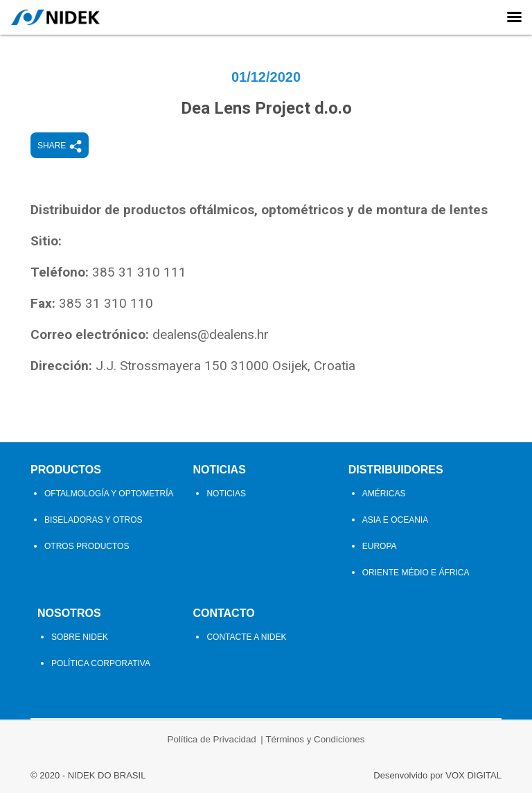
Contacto (223, 613)
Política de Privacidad (212, 739)
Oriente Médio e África (416, 573)
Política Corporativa (101, 663)
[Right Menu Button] (514, 17)
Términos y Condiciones (315, 739)
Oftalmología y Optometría (109, 494)
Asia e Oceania (395, 520)
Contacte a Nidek (246, 637)
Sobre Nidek (80, 637)
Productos (66, 470)
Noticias (219, 470)
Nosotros (69, 613)
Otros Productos (87, 546)
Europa (380, 546)
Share (60, 146)
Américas (384, 494)
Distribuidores (396, 470)
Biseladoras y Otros (94, 520)
